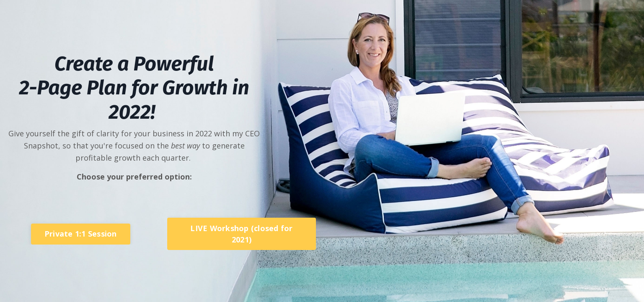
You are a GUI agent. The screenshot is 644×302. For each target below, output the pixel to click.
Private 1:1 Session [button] (81, 234)
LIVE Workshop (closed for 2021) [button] (241, 234)
